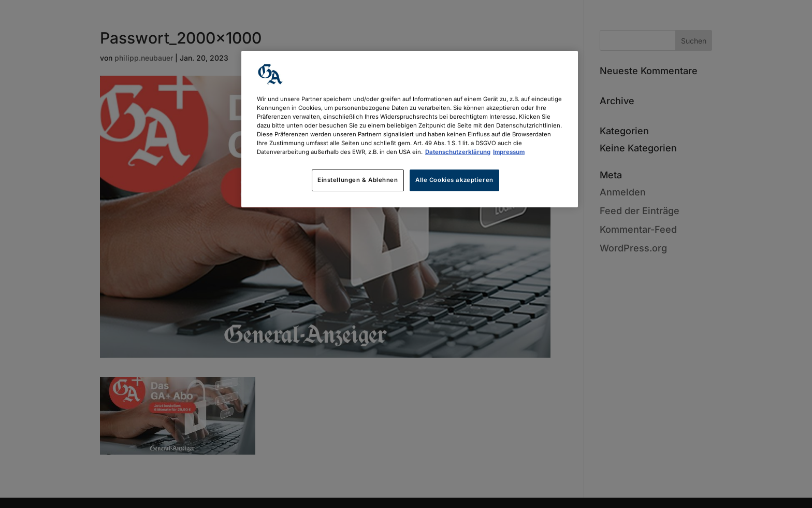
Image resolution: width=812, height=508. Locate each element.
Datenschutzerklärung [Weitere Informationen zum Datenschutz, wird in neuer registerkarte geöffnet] (458, 152)
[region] (410, 129)
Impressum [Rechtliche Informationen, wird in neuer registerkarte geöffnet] (509, 152)
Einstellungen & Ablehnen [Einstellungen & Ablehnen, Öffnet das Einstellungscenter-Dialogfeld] (358, 180)
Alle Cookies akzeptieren (454, 180)
